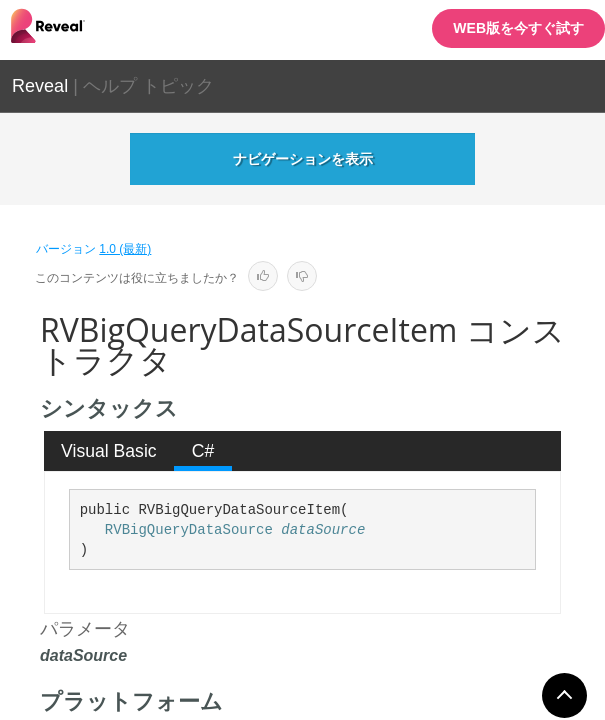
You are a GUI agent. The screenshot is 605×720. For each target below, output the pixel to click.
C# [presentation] (203, 451)
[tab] (109, 451)
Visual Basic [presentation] (109, 451)
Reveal (40, 86)
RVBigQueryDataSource (189, 530)
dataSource (323, 530)
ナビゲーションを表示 (303, 159)
